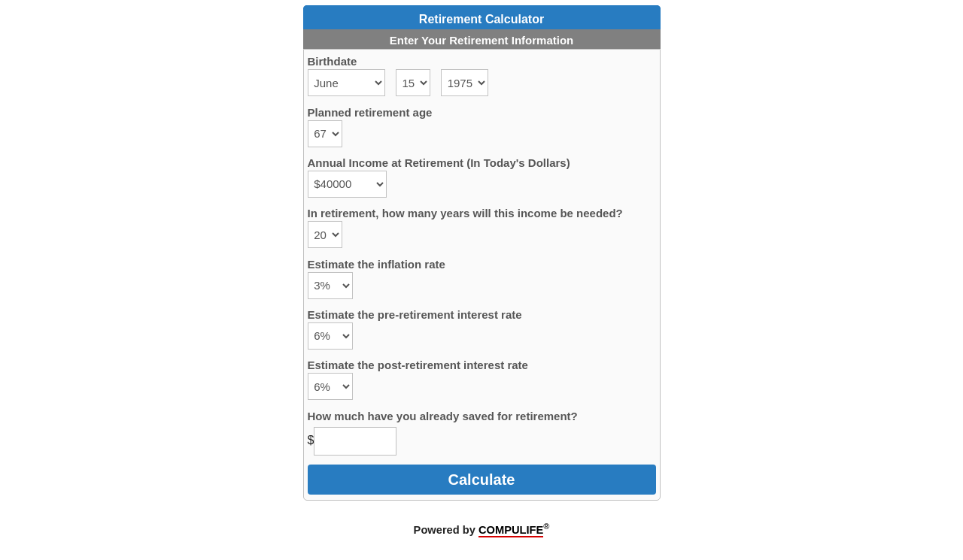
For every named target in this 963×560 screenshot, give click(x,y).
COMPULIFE (511, 530)
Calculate (482, 480)
